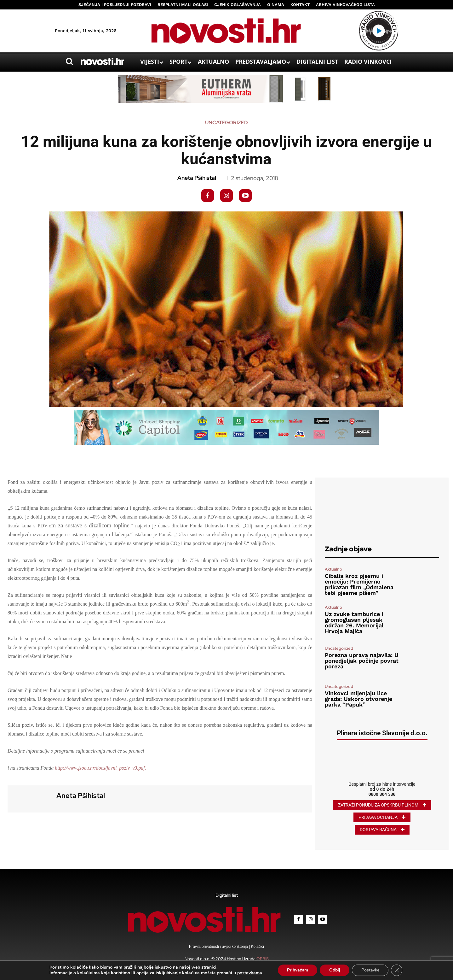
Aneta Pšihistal (197, 178)
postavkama (248, 973)
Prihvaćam (297, 970)
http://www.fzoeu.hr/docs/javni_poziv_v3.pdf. (100, 768)
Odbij (335, 970)
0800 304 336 (382, 794)
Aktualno (333, 569)
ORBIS (263, 959)
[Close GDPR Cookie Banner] (398, 970)
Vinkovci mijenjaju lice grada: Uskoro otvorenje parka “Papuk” (358, 699)
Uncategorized (227, 123)
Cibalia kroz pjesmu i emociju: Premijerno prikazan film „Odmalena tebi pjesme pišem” (359, 584)
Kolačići (257, 947)
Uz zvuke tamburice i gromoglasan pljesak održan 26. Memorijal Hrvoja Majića (354, 622)
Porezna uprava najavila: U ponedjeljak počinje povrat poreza (362, 661)
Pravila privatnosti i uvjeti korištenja (219, 947)
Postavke (371, 970)
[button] (69, 62)
